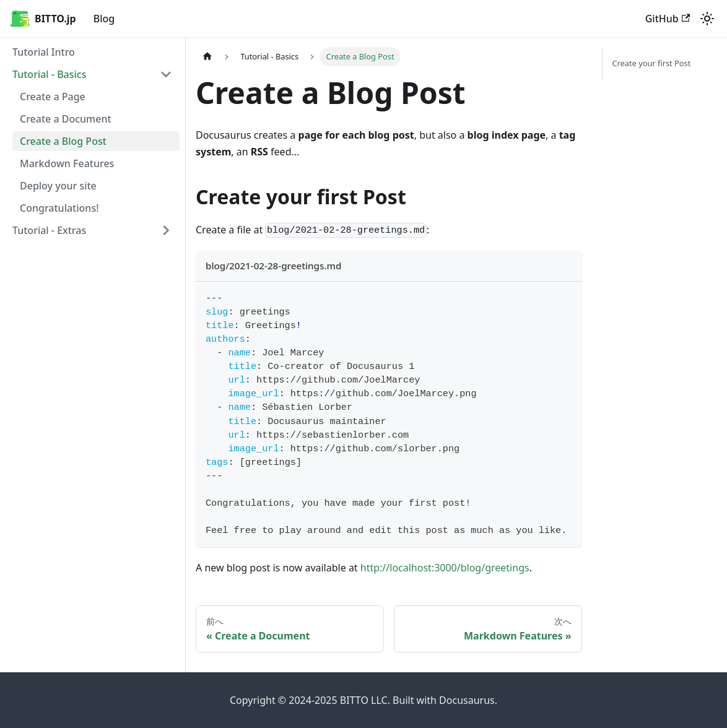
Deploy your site (58, 186)
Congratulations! (59, 208)
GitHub (668, 19)
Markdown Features (67, 163)
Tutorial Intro (44, 52)
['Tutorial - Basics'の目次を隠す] (166, 74)
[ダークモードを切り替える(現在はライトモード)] (707, 19)
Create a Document (66, 119)
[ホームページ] (207, 57)
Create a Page (53, 97)
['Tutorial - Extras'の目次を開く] (166, 230)
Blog (104, 19)
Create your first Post (652, 63)
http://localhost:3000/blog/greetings (445, 568)
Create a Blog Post (63, 141)
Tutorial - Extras (49, 230)
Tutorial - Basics (50, 74)
